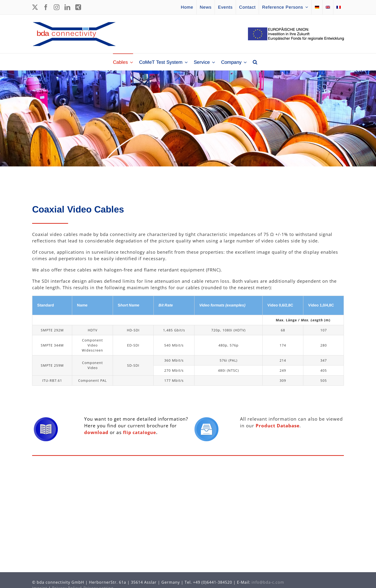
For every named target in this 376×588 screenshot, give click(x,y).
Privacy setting (98, 585)
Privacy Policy (66, 585)
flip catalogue (140, 432)
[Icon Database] (206, 419)
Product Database (278, 426)
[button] (255, 62)
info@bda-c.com (268, 579)
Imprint (40, 585)
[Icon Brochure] (46, 419)
